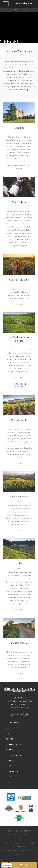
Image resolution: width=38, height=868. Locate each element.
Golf (7, 734)
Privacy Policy (25, 835)
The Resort (10, 728)
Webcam (10, 831)
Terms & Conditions (23, 831)
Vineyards (19, 10)
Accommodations (13, 723)
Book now (23, 865)
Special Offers (12, 771)
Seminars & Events (13, 755)
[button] (14, 555)
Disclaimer (12, 835)
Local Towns (30, 10)
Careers (9, 777)
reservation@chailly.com (20, 708)
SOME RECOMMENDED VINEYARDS (19, 385)
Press (8, 782)
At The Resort (7, 10)
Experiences (11, 761)
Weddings (9, 739)
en (18, 839)
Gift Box (9, 766)
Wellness (9, 750)
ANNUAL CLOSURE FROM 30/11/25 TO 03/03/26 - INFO (12, 4)
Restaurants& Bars (14, 744)
